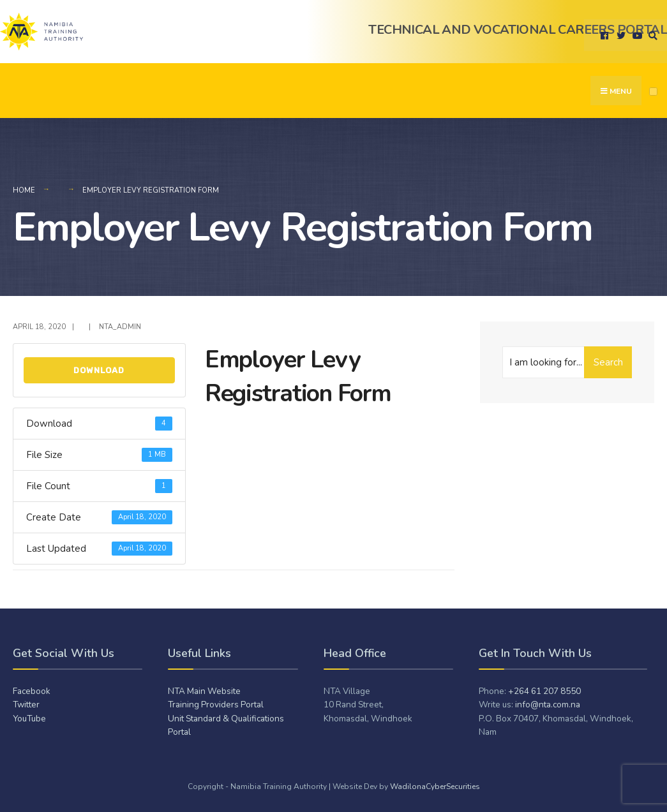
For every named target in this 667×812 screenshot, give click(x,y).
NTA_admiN (120, 327)
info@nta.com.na (548, 705)
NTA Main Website (204, 691)
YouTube (29, 719)
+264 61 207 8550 (544, 691)
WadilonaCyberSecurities (435, 786)
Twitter (26, 705)
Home (24, 190)
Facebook (32, 691)
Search (608, 362)
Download (99, 370)
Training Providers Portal (216, 705)
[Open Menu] (653, 92)
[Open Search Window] (651, 35)
